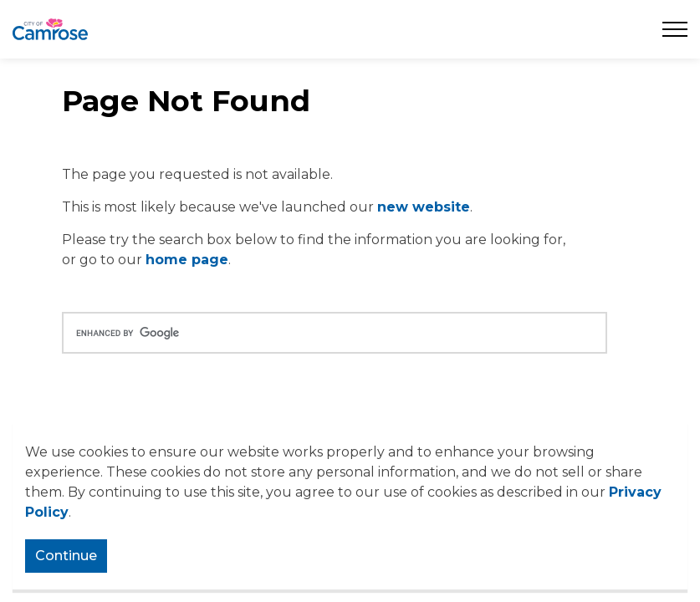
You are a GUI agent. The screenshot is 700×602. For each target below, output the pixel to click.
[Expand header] (675, 29)
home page (187, 260)
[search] (335, 333)
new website (424, 207)
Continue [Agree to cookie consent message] (66, 556)
